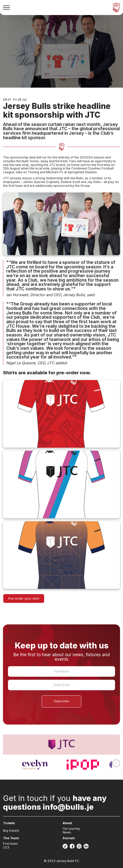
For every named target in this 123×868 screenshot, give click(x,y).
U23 (6, 847)
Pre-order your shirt (24, 598)
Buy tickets (11, 831)
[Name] (61, 671)
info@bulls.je (68, 807)
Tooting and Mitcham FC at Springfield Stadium (62, 172)
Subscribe (61, 701)
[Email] (61, 685)
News (67, 832)
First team (10, 844)
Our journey (71, 829)
